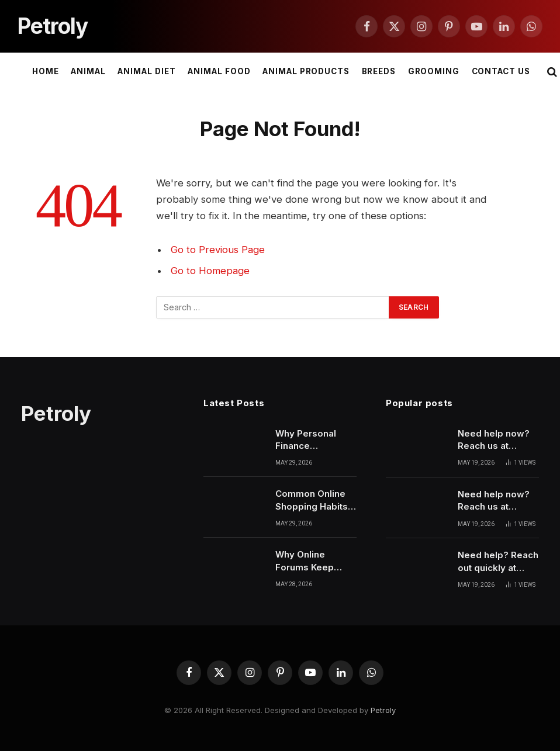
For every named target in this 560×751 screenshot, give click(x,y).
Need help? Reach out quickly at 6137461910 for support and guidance (498, 562)
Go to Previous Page (218, 250)
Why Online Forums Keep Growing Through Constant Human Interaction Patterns (314, 561)
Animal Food (219, 71)
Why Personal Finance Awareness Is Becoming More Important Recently (310, 440)
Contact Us (501, 71)
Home (46, 71)
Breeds (379, 71)
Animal (88, 71)
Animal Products (306, 71)
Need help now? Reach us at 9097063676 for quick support (494, 440)
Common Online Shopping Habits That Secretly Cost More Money (315, 500)
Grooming (434, 71)
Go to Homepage (210, 271)
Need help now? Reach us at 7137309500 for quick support (494, 501)
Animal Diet (146, 71)
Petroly (383, 710)
